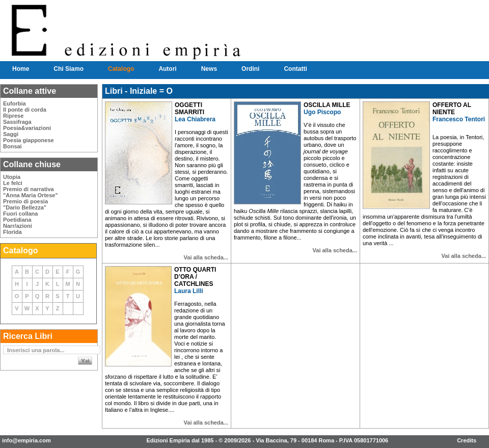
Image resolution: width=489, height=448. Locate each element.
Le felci (13, 183)
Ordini (250, 69)
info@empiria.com (26, 440)
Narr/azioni (18, 226)
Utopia (12, 177)
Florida (12, 232)
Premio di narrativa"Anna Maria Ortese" (31, 192)
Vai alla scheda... (206, 257)
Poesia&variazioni (27, 128)
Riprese (13, 116)
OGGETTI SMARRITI (189, 109)
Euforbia (15, 103)
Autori (167, 69)
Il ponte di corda (25, 110)
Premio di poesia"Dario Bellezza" (25, 204)
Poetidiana (17, 220)
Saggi (11, 134)
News (209, 69)
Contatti (295, 69)
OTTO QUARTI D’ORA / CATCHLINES (195, 277)
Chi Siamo (69, 69)
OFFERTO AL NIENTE (452, 109)
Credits (467, 440)
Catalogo (121, 69)
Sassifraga (17, 122)
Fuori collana (20, 214)
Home (21, 69)
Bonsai (12, 146)
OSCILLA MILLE (327, 105)
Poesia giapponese (29, 140)
